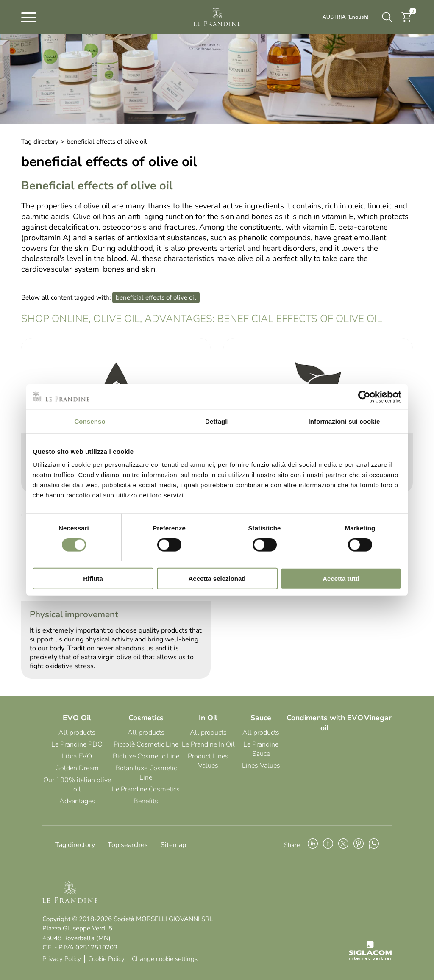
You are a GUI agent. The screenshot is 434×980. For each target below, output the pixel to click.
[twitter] (343, 845)
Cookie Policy (106, 959)
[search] (387, 17)
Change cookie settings (165, 959)
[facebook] (328, 845)
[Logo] (217, 17)
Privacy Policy (62, 959)
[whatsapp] (374, 845)
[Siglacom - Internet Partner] (370, 958)
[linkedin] (313, 845)
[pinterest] (359, 845)
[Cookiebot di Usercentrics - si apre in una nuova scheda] (364, 397)
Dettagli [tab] (217, 421)
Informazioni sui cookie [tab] (344, 421)
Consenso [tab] (90, 421)
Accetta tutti (341, 579)
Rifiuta (93, 579)
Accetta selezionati (217, 579)
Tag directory (40, 142)
